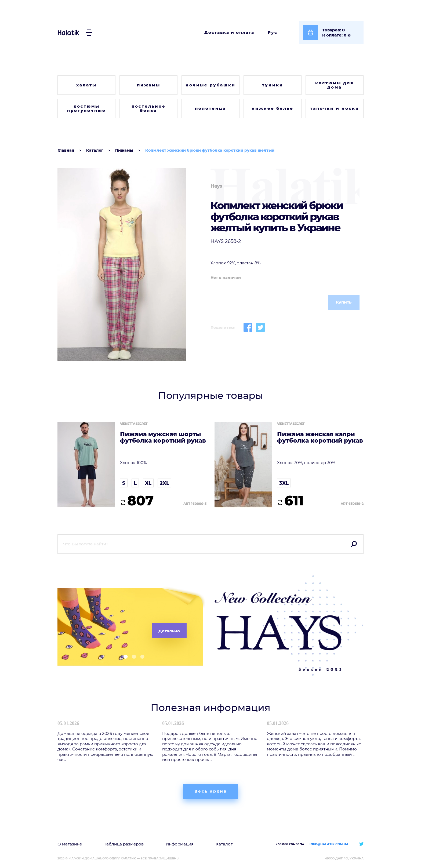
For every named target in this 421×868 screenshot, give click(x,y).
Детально (169, 631)
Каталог (224, 844)
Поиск (354, 544)
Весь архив (211, 791)
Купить (344, 302)
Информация (180, 844)
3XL (284, 483)
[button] (124, 657)
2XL (164, 483)
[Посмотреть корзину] (331, 32)
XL (148, 483)
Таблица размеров (124, 844)
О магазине (70, 844)
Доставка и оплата (229, 32)
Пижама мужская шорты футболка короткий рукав (163, 437)
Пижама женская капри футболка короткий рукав (320, 437)
